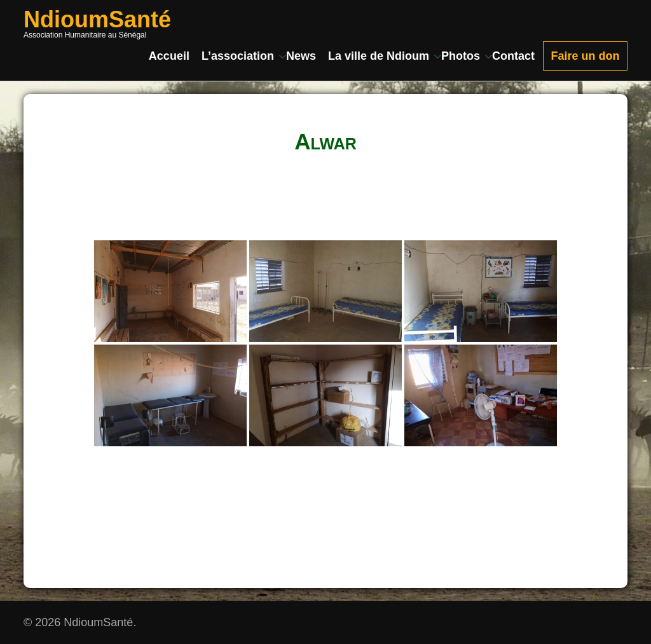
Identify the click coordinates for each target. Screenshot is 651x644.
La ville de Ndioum (379, 56)
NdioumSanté (97, 19)
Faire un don (586, 56)
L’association (238, 56)
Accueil (169, 56)
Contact (513, 56)
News (301, 56)
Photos (461, 56)
